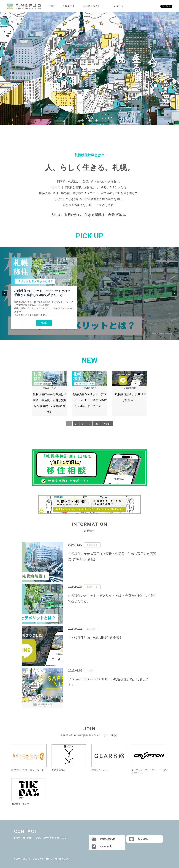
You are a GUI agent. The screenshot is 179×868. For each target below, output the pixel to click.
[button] (5, 293)
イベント (118, 6)
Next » (107, 424)
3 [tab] (97, 120)
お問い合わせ (108, 839)
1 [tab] (83, 120)
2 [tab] (90, 120)
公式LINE (143, 839)
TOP (52, 6)
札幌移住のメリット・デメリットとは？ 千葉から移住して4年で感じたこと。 (42, 293)
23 (97, 424)
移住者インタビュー (94, 6)
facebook (106, 846)
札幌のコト (69, 6)
